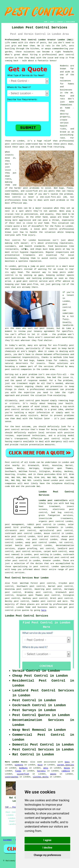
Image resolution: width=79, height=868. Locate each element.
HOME (46, 22)
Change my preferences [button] (47, 855)
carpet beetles (65, 765)
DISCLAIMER (70, 22)
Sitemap (7, 840)
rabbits (66, 771)
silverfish (23, 774)
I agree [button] (47, 840)
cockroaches (12, 777)
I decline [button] (47, 848)
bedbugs (23, 768)
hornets (41, 771)
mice (40, 765)
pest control (20, 561)
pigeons (19, 765)
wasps (53, 774)
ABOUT (52, 22)
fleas (18, 771)
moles (67, 768)
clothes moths (41, 777)
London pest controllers (53, 500)
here (44, 610)
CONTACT (60, 22)
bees (67, 762)
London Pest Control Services (26, 616)
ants (46, 768)
